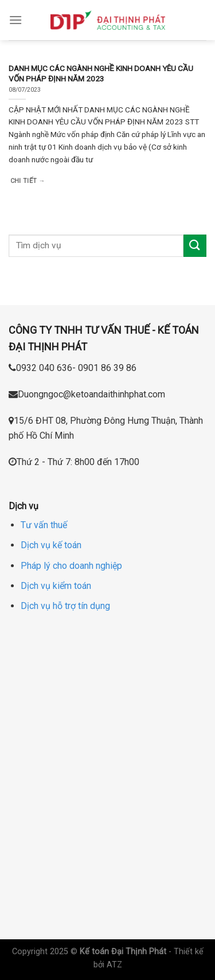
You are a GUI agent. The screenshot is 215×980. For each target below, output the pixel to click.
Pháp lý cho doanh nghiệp (71, 566)
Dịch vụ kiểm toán (56, 586)
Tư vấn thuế (44, 525)
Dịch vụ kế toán (51, 545)
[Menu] (15, 20)
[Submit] (195, 246)
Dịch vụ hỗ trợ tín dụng (65, 606)
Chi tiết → (28, 181)
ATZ (114, 965)
